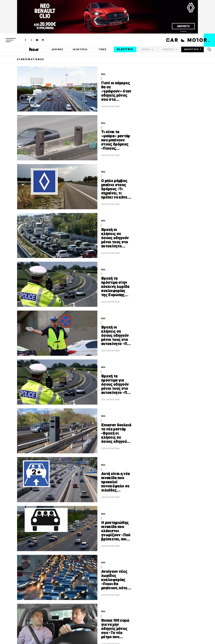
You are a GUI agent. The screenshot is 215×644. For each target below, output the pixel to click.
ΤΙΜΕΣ (103, 49)
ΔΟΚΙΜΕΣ (57, 49)
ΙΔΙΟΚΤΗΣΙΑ (80, 49)
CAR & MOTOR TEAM (110, 106)
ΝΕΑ (103, 74)
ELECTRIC (125, 49)
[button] (11, 40)
